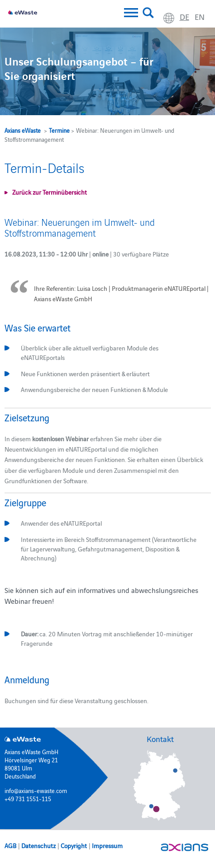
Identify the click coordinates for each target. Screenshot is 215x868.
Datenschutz (38, 845)
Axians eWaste (23, 130)
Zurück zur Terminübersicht (50, 192)
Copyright (74, 845)
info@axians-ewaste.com (36, 790)
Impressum (107, 845)
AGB (10, 845)
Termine (59, 130)
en (200, 16)
